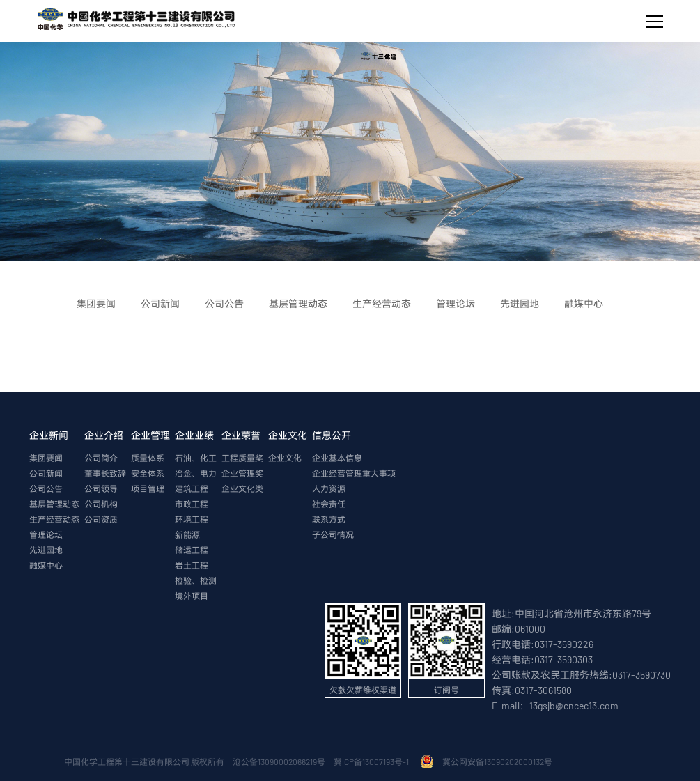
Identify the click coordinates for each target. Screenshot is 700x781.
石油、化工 (196, 458)
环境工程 (192, 519)
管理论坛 (46, 534)
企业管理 (150, 435)
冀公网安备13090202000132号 (499, 761)
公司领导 (101, 488)
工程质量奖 (242, 458)
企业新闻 (49, 435)
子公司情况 (333, 534)
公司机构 (101, 504)
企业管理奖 (242, 473)
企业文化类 (242, 488)
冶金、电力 (196, 473)
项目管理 (148, 488)
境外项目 (192, 596)
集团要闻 (46, 458)
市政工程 (192, 504)
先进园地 (46, 550)
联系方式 (329, 519)
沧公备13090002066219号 (279, 761)
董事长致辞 (105, 473)
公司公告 (46, 488)
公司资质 (101, 519)
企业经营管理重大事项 (354, 473)
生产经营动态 (54, 519)
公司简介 (101, 458)
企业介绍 (104, 435)
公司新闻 (46, 473)
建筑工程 (192, 488)
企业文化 (288, 435)
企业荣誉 (241, 435)
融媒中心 (46, 565)
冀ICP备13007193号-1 (373, 761)
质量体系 (148, 458)
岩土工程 (192, 565)
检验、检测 (196, 580)
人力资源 (329, 488)
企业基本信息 (337, 458)
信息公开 (332, 435)
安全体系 (148, 473)
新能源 (187, 534)
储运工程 (192, 550)
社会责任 (329, 504)
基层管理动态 (54, 504)
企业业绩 (194, 435)
